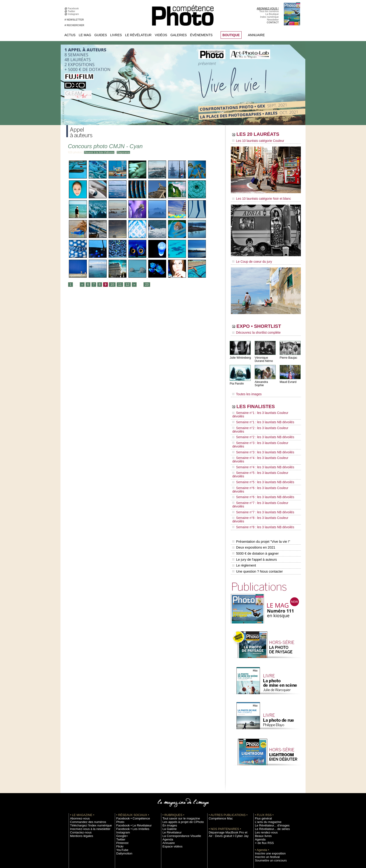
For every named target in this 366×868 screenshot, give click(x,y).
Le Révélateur (138, 35)
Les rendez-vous (264, 772)
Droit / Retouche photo (267, 824)
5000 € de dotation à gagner (255, 497)
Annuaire (256, 35)
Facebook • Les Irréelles (130, 765)
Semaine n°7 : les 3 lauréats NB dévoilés (260, 465)
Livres (116, 35)
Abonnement (262, 817)
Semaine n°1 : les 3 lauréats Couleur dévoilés (263, 407)
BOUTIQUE (231, 35)
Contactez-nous (79, 772)
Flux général (262, 758)
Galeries (179, 35)
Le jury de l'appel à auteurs (254, 501)
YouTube (121, 786)
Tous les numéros (269, 11)
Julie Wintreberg (240, 354)
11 (118, 285)
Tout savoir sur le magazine (178, 758)
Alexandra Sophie (266, 379)
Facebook (74, 8)
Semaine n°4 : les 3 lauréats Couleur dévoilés (263, 434)
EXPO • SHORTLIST (265, 324)
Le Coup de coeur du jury (250, 259)
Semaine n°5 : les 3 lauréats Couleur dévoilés (263, 443)
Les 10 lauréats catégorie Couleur (255, 141)
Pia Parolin (236, 380)
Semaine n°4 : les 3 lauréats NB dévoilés (260, 438)
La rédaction (262, 821)
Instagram (74, 14)
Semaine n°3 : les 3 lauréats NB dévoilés (260, 429)
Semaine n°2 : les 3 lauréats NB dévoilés (260, 420)
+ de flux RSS (262, 782)
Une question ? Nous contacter (257, 511)
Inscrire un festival (265, 796)
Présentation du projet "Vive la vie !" (260, 487)
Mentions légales (79, 775)
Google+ (121, 772)
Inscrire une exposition (267, 793)
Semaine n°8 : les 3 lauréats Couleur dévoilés (263, 469)
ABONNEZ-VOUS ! (268, 8)
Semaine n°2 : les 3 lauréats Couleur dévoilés (263, 416)
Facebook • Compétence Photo (134, 758)
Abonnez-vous (78, 758)
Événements (201, 35)
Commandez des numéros (85, 761)
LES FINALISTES (261, 401)
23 (144, 285)
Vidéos (161, 35)
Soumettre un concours (268, 800)
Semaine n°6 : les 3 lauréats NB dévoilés (260, 456)
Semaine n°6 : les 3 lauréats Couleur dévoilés (263, 451)
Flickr (119, 782)
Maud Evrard (288, 379)
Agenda (167, 779)
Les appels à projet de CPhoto (179, 761)
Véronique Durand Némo (263, 356)
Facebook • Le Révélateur (131, 761)
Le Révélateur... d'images (269, 765)
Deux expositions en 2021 (253, 492)
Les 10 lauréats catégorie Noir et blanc (258, 198)
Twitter (72, 11)
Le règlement (244, 506)
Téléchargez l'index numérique (87, 765)
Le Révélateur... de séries (269, 768)
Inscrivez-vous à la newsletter (86, 768)
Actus (70, 35)
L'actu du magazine (266, 761)
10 (111, 285)
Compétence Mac (218, 758)
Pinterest (121, 779)
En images (168, 765)
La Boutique (272, 14)
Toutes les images (245, 389)
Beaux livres (262, 775)
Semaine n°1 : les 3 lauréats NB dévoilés (260, 412)
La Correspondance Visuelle (178, 775)
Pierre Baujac (288, 354)
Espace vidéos (171, 786)
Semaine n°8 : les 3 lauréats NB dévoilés (260, 474)
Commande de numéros (268, 814)
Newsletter (273, 20)
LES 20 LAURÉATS (264, 135)
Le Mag (85, 35)
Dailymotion (123, 789)
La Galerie (168, 768)
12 (125, 285)
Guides (101, 35)
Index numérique (269, 17)
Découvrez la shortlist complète (254, 330)
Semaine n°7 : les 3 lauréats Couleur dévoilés (263, 460)
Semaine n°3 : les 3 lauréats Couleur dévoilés (263, 425)
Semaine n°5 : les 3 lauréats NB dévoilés (260, 447)
